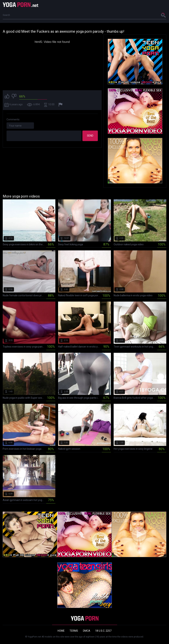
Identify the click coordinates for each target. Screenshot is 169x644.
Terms (74, 631)
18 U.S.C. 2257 (103, 631)
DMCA (87, 631)
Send (90, 136)
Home (61, 631)
